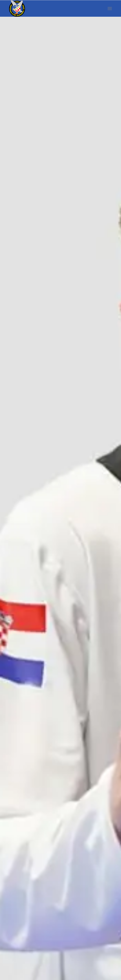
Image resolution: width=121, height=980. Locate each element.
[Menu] (110, 8)
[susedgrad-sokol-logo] (50, 8)
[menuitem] (110, 8)
